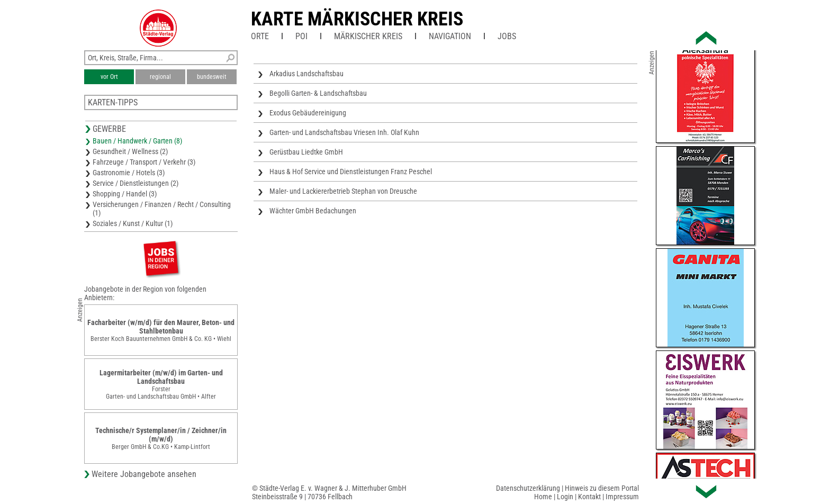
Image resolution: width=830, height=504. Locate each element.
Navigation (450, 36)
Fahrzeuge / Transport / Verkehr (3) (144, 162)
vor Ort (109, 77)
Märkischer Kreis (368, 36)
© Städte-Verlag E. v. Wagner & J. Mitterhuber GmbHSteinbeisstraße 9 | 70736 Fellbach (329, 492)
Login (565, 497)
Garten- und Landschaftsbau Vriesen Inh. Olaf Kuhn (344, 132)
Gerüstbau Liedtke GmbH (306, 152)
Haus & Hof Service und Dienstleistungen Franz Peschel (351, 172)
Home (543, 497)
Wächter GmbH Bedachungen (313, 211)
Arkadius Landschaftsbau (306, 74)
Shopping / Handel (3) (125, 194)
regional (160, 77)
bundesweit (212, 77)
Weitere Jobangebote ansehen (144, 474)
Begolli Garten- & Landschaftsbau (318, 93)
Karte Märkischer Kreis (357, 19)
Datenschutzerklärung (528, 488)
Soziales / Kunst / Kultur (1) (133, 223)
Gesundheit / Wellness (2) (130, 151)
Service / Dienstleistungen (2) (136, 183)
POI (301, 36)
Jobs (507, 36)
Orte (260, 36)
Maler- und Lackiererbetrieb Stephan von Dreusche (343, 191)
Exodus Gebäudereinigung (308, 113)
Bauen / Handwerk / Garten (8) (137, 141)
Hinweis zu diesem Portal (602, 488)
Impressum (622, 497)
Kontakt (589, 497)
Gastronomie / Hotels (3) (129, 173)
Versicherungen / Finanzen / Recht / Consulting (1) (162, 209)
